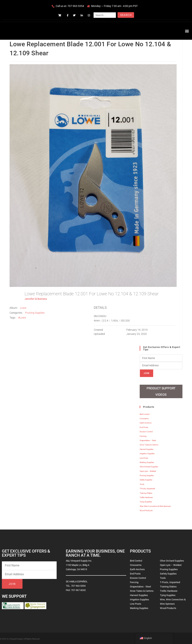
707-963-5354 (76, 6)
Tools (142, 484)
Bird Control (145, 413)
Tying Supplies (146, 501)
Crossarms (144, 418)
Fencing (143, 435)
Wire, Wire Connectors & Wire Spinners (155, 505)
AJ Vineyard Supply (15, 638)
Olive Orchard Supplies (149, 466)
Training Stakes (146, 492)
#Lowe (22, 318)
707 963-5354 (78, 585)
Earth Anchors (146, 422)
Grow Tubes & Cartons (149, 444)
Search (126, 15)
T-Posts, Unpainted (147, 488)
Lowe (23, 308)
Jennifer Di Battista (36, 299)
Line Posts (144, 457)
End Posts (144, 427)
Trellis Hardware (146, 497)
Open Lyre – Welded (148, 470)
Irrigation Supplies (147, 453)
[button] (187, 31)
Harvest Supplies (147, 448)
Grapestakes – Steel (148, 440)
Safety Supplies (146, 479)
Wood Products (146, 510)
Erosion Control (146, 431)
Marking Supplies (147, 462)
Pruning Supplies (35, 313)
